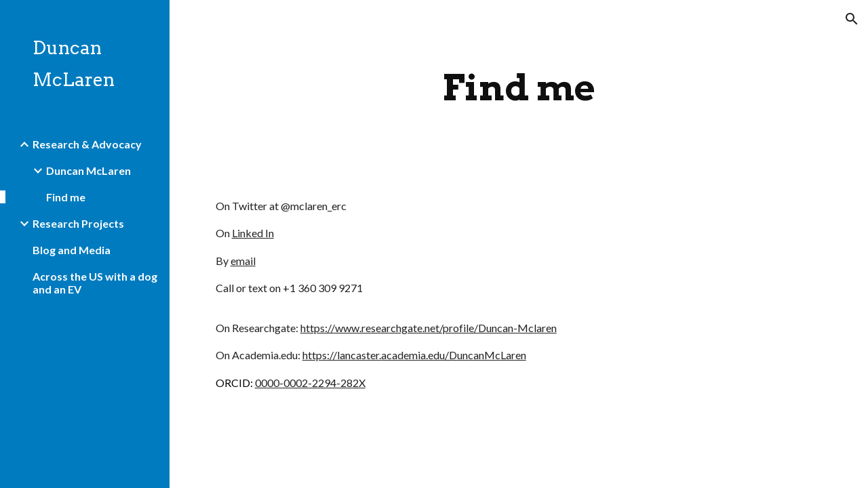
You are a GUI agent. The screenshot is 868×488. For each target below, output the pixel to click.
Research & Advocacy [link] (87, 144)
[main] (518, 88)
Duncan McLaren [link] (88, 170)
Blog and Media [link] (72, 250)
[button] (852, 19)
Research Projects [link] (78, 223)
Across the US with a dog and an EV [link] (95, 283)
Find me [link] (66, 197)
